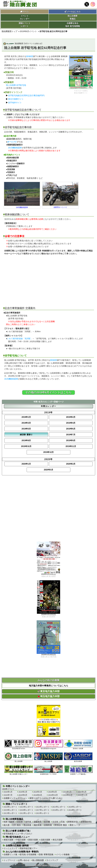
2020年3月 (48, 470)
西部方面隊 (33, 840)
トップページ (9, 860)
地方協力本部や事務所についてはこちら (49, 686)
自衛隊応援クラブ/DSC (48, 770)
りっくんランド (10, 848)
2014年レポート (75, 810)
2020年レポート (75, 807)
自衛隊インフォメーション (15, 798)
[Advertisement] (49, 280)
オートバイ (12, 142)
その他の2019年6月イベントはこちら (48, 392)
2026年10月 (53, 795)
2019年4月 (71, 423)
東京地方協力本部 (49, 691)
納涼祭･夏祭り (26, 435)
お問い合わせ (24, 860)
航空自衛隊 (78, 757)
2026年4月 (52, 792)
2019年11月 (71, 446)
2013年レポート (10, 813)
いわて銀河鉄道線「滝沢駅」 (20, 339)
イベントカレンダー (25, 17)
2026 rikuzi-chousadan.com (50, 865)
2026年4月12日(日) (49, 615)
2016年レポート (59, 810)
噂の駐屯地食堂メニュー (18, 837)
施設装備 (38, 825)
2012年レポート (27, 813)
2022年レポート (43, 807)
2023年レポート (27, 807)
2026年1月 (8, 792)
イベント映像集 (63, 855)
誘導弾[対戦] (86, 822)
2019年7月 (71, 435)
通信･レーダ (75, 825)
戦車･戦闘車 (9, 822)
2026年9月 (38, 795)
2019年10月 (26, 446)
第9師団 (30, 56)
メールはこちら (73, 12)
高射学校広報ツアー (29, 848)
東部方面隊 (8, 840)
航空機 (47, 822)
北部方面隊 (45, 840)
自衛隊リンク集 (10, 855)
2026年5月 (67, 792)
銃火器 (7, 825)
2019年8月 (26, 440)
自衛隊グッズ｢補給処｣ (78, 770)
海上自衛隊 (48, 757)
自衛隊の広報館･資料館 (17, 846)
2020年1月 (26, 464)
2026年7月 (8, 795)
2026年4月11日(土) (49, 574)
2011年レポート (43, 813)
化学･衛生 (16, 825)
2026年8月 (23, 795)
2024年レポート (10, 807)
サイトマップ (52, 860)
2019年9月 (71, 440)
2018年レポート (27, 810)
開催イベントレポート (25, 25)
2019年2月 (71, 417)
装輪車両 (38, 822)
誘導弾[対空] (73, 822)
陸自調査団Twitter (19, 744)
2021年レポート (59, 807)
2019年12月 (48, 452)
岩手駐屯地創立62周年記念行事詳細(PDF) (26, 96)
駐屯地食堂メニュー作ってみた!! (18, 834)
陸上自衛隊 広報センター (19, 770)
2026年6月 (82, 792)
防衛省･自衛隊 (78, 744)
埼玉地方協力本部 (49, 696)
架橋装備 (48, 825)
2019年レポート (10, 810)
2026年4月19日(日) (49, 655)
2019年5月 (26, 429)
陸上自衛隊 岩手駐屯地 (16, 85)
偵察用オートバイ (60, 207)
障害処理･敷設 (61, 825)
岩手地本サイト (15, 103)
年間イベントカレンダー (18, 786)
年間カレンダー (49, 406)
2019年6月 (71, 429)
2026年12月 (83, 795)
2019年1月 (26, 417)
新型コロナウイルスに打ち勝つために (46, 798)
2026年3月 (38, 792)
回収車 (20, 822)
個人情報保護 (38, 860)
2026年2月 (23, 792)
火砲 (63, 822)
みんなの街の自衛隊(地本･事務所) (22, 852)
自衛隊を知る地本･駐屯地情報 (73, 25)
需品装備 (27, 825)
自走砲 (55, 822)
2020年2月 (71, 464)
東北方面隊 (58, 840)
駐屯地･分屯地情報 (28, 855)
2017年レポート (43, 810)
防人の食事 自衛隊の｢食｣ (18, 831)
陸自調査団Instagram (48, 744)
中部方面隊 (21, 840)
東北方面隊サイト (16, 99)
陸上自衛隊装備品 (73, 17)
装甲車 (28, 822)
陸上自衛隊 (19, 757)
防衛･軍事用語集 (46, 855)
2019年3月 (26, 423)
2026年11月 (68, 795)
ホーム (26, 12)
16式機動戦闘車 (15, 148)
